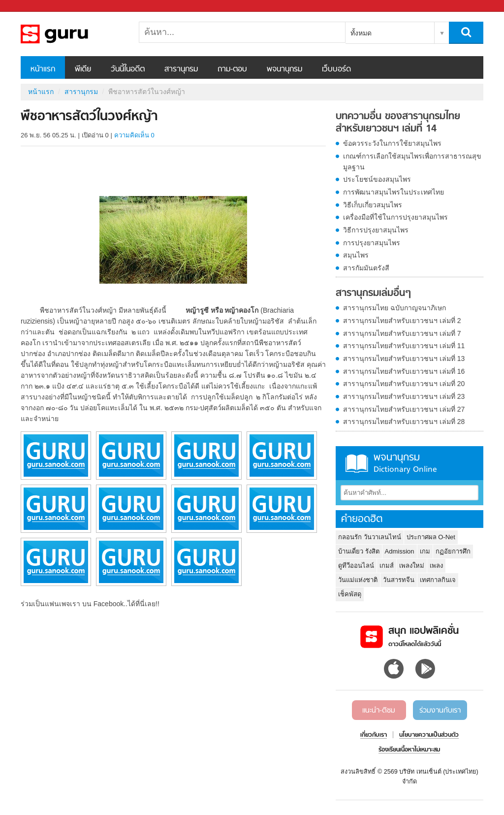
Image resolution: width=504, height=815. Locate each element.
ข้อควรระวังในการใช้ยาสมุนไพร (392, 143)
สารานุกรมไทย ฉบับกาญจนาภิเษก (394, 308)
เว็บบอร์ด (336, 69)
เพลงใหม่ (412, 566)
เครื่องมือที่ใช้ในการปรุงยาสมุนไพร (395, 217)
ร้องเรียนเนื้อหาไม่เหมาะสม (409, 750)
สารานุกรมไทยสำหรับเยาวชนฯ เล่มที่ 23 (404, 396)
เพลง (436, 566)
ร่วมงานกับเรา (440, 711)
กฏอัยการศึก (453, 551)
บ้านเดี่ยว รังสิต (359, 551)
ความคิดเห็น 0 (134, 135)
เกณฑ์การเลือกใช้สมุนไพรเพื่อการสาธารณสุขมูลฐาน (412, 162)
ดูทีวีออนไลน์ (356, 566)
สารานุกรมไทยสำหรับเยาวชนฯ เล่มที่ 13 (404, 359)
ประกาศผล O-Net (431, 537)
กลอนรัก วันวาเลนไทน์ (370, 537)
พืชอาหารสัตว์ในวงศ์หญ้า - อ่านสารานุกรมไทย (72, 34)
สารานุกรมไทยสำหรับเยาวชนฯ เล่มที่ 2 (402, 321)
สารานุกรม (181, 69)
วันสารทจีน (399, 580)
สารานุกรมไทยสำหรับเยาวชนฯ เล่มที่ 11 (404, 346)
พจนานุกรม (284, 69)
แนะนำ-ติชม (379, 711)
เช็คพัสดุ (350, 594)
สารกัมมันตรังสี (366, 268)
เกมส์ (387, 566)
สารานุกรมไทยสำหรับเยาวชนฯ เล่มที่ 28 (404, 422)
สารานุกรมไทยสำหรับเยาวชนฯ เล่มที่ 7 (402, 333)
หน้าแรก (43, 69)
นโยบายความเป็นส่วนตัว (429, 735)
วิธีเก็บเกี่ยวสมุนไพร (373, 205)
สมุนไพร (356, 255)
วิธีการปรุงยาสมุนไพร (376, 230)
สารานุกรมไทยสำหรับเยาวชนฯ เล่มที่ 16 (404, 371)
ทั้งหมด (361, 33)
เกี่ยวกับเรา (374, 735)
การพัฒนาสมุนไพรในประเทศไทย (394, 192)
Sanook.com (30, 6)
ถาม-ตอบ (232, 69)
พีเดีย (83, 69)
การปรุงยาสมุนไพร (372, 243)
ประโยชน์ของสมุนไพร (377, 179)
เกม (425, 551)
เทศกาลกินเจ (438, 580)
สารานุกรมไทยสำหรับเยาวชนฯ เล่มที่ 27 (404, 409)
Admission (400, 551)
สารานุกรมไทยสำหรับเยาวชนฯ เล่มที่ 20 (404, 384)
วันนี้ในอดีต (128, 69)
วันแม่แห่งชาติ (358, 580)
